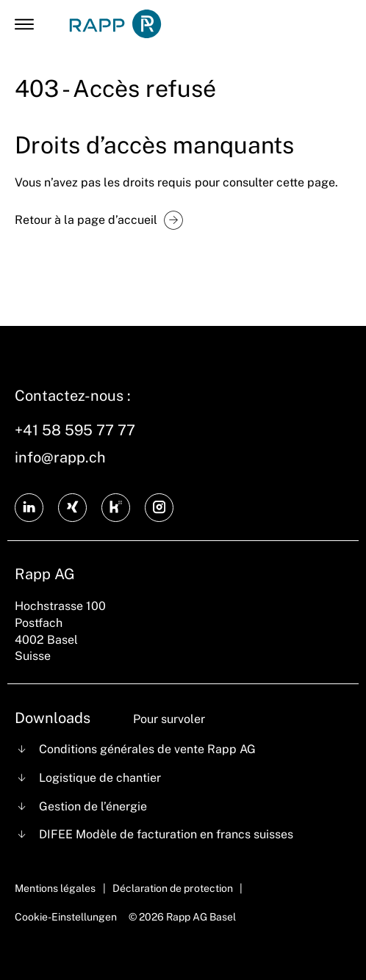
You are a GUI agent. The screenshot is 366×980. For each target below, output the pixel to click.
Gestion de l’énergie (93, 806)
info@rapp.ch (60, 457)
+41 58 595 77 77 (75, 430)
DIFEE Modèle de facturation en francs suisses (166, 834)
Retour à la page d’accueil (86, 220)
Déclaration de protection (172, 888)
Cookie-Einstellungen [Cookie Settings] (66, 917)
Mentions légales (55, 888)
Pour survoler (169, 719)
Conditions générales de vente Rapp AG (148, 749)
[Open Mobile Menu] (24, 24)
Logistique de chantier (100, 778)
